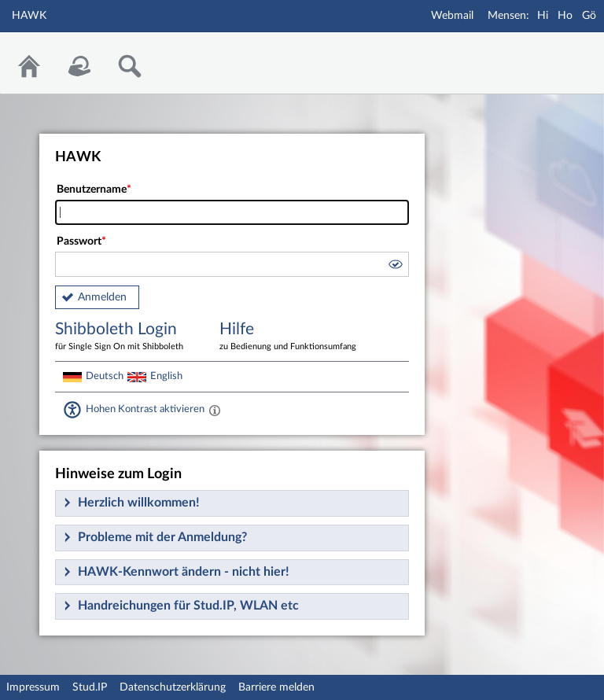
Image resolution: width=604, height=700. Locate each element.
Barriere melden (276, 687)
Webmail (452, 16)
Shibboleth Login (126, 337)
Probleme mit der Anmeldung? (162, 537)
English (166, 376)
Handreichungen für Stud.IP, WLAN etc (188, 606)
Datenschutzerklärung (173, 687)
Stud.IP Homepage (543, 53)
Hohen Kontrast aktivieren (145, 409)
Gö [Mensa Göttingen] (589, 16)
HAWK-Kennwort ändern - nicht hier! (184, 572)
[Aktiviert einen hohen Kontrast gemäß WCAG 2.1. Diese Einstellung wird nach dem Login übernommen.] (215, 410)
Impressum (33, 687)
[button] (395, 267)
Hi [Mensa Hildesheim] (543, 16)
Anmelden (102, 297)
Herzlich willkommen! (139, 503)
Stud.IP (90, 687)
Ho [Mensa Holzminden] (565, 16)
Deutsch (105, 376)
